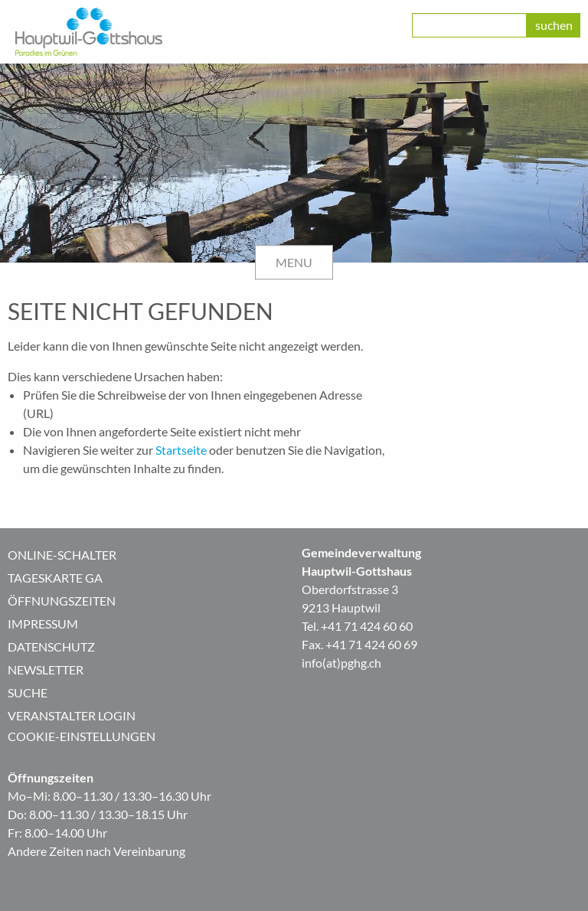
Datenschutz (51, 647)
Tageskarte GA (55, 578)
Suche (28, 692)
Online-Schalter (62, 555)
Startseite (181, 450)
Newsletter (46, 669)
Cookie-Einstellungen (82, 736)
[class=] (469, 25)
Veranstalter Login (72, 715)
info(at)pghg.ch (341, 663)
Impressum (43, 624)
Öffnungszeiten (62, 601)
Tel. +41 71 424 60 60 (357, 626)
